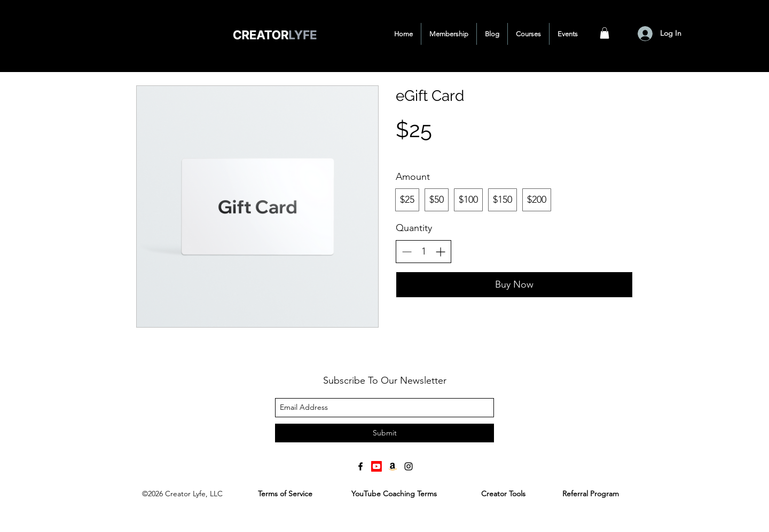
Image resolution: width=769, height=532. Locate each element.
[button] (605, 33)
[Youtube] (376, 466)
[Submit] (384, 433)
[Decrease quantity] (407, 252)
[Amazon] (393, 466)
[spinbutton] (423, 252)
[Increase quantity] (440, 252)
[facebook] (360, 466)
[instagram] (409, 466)
